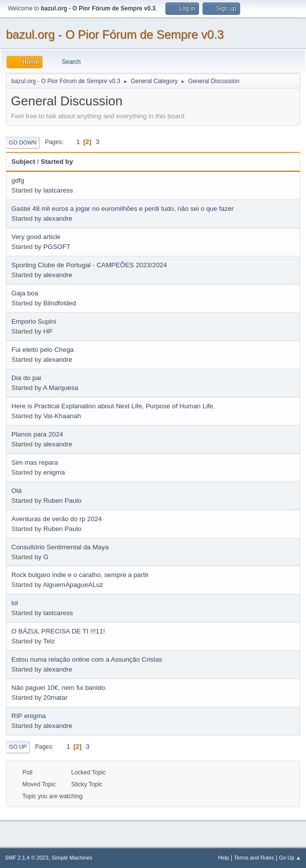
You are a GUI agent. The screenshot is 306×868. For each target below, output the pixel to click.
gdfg (18, 180)
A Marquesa (61, 388)
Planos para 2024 (37, 434)
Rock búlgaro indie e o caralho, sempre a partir (80, 575)
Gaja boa (25, 293)
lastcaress (58, 190)
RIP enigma (28, 716)
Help (224, 858)
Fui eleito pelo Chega (43, 350)
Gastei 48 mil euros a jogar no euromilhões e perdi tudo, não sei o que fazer (123, 209)
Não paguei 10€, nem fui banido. (59, 688)
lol (15, 603)
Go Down (23, 143)
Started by (57, 162)
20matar (55, 698)
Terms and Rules (254, 858)
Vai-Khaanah (62, 416)
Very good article (36, 237)
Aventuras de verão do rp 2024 (57, 519)
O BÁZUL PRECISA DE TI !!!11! (58, 631)
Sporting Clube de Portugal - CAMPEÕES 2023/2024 (89, 265)
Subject (23, 162)
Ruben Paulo (62, 501)
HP (48, 331)
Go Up (18, 747)
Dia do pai (26, 378)
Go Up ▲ (290, 858)
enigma (54, 472)
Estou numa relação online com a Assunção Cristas (87, 659)
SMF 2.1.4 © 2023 (27, 858)
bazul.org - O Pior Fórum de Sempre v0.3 (115, 34)
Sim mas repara (35, 462)
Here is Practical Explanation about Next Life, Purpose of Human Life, (113, 406)
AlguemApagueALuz (73, 585)
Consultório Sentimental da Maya (60, 547)
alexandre (58, 218)
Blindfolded (59, 303)
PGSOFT (57, 247)
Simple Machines (72, 858)
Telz (49, 641)
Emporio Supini (34, 321)
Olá (17, 491)
